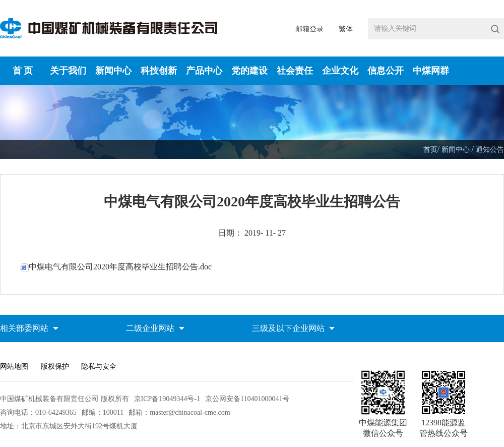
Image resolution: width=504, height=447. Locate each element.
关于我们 (68, 71)
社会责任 (295, 71)
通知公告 (490, 150)
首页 (430, 150)
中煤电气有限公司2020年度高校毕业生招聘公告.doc (116, 267)
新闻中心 (113, 71)
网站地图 (14, 367)
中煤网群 (431, 71)
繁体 (346, 29)
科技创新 (159, 71)
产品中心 (204, 71)
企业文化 (340, 71)
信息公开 (386, 71)
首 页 (23, 71)
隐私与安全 (99, 367)
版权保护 (55, 367)
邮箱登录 (309, 29)
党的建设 (249, 71)
